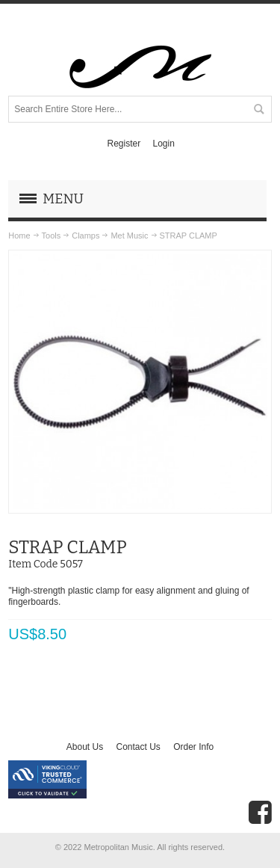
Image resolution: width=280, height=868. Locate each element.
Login (163, 144)
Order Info (193, 747)
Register (124, 144)
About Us (85, 747)
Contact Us (138, 747)
